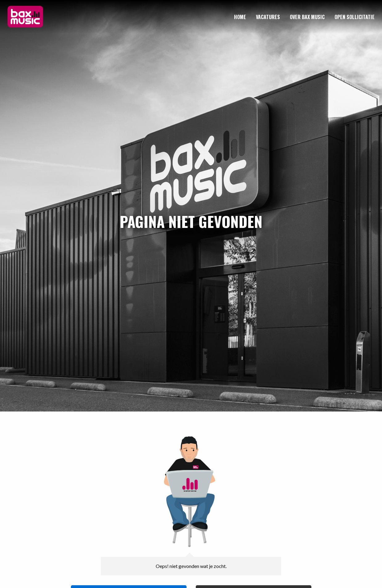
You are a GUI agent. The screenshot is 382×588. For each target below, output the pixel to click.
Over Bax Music (307, 17)
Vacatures (268, 17)
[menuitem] (240, 17)
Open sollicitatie (355, 17)
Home (240, 17)
